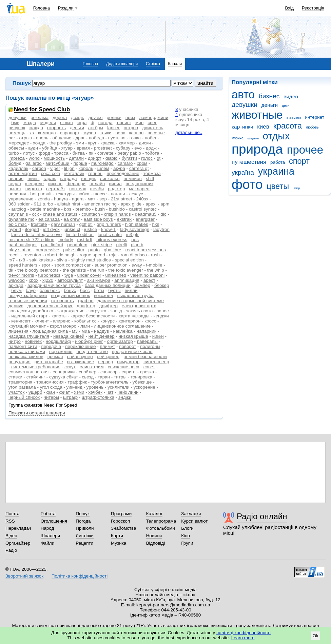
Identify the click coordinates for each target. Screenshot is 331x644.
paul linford (52, 245)
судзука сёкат (64, 377)
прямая (55, 357)
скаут (70, 367)
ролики (114, 118)
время (83, 148)
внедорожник (139, 184)
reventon (32, 255)
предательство (92, 352)
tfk (11, 270)
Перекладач (18, 528)
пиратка (34, 189)
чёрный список (24, 397)
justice (91, 229)
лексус (136, 194)
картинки (242, 127)
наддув (101, 331)
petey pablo (129, 153)
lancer (113, 128)
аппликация (127, 280)
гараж (50, 179)
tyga (69, 275)
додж (151, 148)
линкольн (110, 179)
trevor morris (21, 275)
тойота (152, 153)
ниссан (55, 184)
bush (100, 209)
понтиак (77, 189)
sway (137, 265)
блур (31, 290)
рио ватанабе (49, 362)
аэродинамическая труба (54, 285)
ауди (33, 148)
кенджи (161, 316)
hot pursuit (41, 194)
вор (103, 199)
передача (51, 346)
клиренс (61, 321)
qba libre (113, 250)
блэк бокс (50, 290)
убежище (142, 382)
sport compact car (72, 265)
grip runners (109, 224)
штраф (70, 397)
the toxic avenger (125, 270)
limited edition (80, 235)
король (86, 168)
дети (286, 105)
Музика (119, 543)
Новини (154, 536)
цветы (278, 186)
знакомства (294, 118)
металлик (74, 173)
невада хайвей (69, 336)
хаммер (127, 143)
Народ (47, 528)
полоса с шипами (27, 352)
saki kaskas (41, 260)
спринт (129, 372)
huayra (61, 199)
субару (123, 148)
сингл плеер (156, 362)
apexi (151, 204)
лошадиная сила (50, 331)
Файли (48, 543)
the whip (156, 270)
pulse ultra (74, 250)
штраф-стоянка (98, 397)
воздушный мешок (70, 296)
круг (92, 143)
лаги (85, 326)
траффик (77, 382)
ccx (35, 214)
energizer (145, 219)
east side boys (98, 219)
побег (151, 138)
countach (91, 214)
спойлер (87, 372)
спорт (299, 161)
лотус (29, 153)
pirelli (122, 245)
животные (257, 115)
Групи (187, 543)
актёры (96, 128)
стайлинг (36, 377)
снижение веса (124, 367)
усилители (119, 387)
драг (80, 138)
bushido (117, 209)
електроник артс (139, 306)
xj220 (48, 280)
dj (92, 123)
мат (91, 199)
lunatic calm (110, 235)
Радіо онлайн (262, 516)
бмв (15, 123)
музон (90, 133)
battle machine (45, 209)
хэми (79, 392)
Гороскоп (120, 521)
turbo (14, 153)
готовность (63, 301)
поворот (128, 346)
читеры (51, 397)
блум (16, 290)
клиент (42, 321)
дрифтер (109, 306)
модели (48, 123)
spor (46, 265)
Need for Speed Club (42, 110)
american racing (100, 204)
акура (119, 168)
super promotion (111, 265)
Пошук (83, 514)
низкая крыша (133, 336)
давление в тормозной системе (131, 301)
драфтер (86, 306)
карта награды (134, 316)
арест (149, 280)
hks (156, 224)
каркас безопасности (93, 316)
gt (159, 158)
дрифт (95, 158)
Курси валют (194, 521)
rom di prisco (134, 255)
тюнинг (124, 123)
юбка (84, 194)
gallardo (34, 163)
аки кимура (99, 280)
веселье (156, 133)
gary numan (63, 224)
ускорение (144, 387)
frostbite (39, 224)
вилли (131, 290)
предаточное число (132, 352)
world (34, 158)
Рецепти (84, 543)
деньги (270, 105)
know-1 (108, 229)
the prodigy (61, 143)
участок (16, 392)
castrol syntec (143, 209)
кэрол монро (63, 326)
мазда (30, 123)
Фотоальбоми (161, 528)
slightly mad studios (91, 260)
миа (86, 331)
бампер (142, 285)
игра (82, 123)
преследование (123, 173)
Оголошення (54, 521)
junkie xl (72, 229)
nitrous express (112, 240)
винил (115, 184)
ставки (15, 377)
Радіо (11, 550)
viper (55, 168)
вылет (15, 189)
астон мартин (23, 173)
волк (120, 133)
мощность (54, 158)
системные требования (36, 367)
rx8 (22, 260)
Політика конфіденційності (80, 576)
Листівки (85, 536)
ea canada (49, 219)
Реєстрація (313, 8)
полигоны (150, 346)
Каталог (154, 514)
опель (42, 138)
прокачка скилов (26, 357)
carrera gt (139, 168)
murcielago (102, 163)
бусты (114, 290)
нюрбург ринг (89, 341)
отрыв (25, 138)
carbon (39, 168)
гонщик (88, 179)
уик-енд (74, 387)
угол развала (22, 387)
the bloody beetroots (38, 270)
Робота (48, 514)
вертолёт (56, 189)
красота (288, 126)
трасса (61, 153)
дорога (60, 118)
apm (165, 204)
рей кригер (108, 357)
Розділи (66, 8)
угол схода (51, 387)
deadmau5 (146, 214)
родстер (116, 189)
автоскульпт (70, 280)
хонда (39, 143)
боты (99, 290)
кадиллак (18, 168)
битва (79, 153)
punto (94, 250)
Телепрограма (161, 521)
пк (91, 153)
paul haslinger (23, 245)
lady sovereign (134, 229)
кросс (150, 321)
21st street (122, 199)
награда (68, 179)
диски (145, 143)
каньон (136, 133)
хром (142, 163)
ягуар (67, 148)
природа (257, 149)
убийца (50, 148)
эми (80, 143)
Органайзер (18, 543)
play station (20, 250)
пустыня (117, 138)
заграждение (71, 311)
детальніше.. (189, 132)
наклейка (123, 331)
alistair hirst (69, 204)
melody (66, 240)
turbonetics (49, 275)
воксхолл (104, 296)
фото (247, 184)
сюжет (67, 123)
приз (130, 118)
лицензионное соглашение (122, 326)
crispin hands (118, 214)
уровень (95, 387)
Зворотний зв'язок (24, 576)
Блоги (187, 528)
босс (85, 290)
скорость (56, 128)
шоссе (100, 194)
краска (108, 143)
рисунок (17, 128)
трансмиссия (50, 382)
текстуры (65, 194)
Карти (117, 536)
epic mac (18, 224)
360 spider (19, 204)
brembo (83, 209)
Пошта (12, 514)
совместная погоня (28, 372)
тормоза (152, 173)
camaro (125, 163)
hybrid (15, 229)
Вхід (290, 8)
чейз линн (128, 392)
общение (253, 139)
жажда (36, 128)
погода (105, 123)
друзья (95, 118)
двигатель (153, 128)
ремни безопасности (145, 357)
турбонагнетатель (110, 382)
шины (33, 179)
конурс (108, 321)
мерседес (19, 143)
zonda (44, 199)
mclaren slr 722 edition (31, 240)
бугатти (130, 158)
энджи (125, 397)
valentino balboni (147, 275)
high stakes (137, 224)
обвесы (16, 148)
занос (163, 311)
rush (155, 255)
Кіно (186, 536)
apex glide (131, 204)
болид (15, 163)
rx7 (12, 260)
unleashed (116, 275)
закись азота (139, 311)
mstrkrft (85, 240)
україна (243, 172)
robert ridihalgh (60, 255)
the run (97, 270)
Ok (316, 636)
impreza (17, 158)
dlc (163, 214)
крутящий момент (27, 326)
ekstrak (124, 219)
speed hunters (23, 265)
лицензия (18, 331)
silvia (62, 260)
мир (139, 123)
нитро (15, 341)
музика (238, 138)
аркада (16, 285)
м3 (75, 331)
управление (21, 199)
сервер (106, 362)
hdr (12, 138)
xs (31, 133)
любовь (312, 127)
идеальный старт (29, 316)
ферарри (76, 184)
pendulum (77, 245)
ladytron (161, 229)
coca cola (51, 173)
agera (78, 199)
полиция (17, 194)
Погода (83, 521)
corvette (105, 153)
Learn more (243, 638)
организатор (120, 341)
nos (135, 240)
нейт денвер (102, 336)
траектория (20, 382)
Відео (11, 536)
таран (104, 377)
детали (76, 158)
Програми (121, 514)
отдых (276, 136)
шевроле (34, 184)
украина (276, 171)
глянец (95, 173)
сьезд (88, 377)
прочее (305, 150)
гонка (135, 138)
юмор (296, 188)
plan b (137, 245)
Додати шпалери (122, 64)
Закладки (191, 514)
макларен (139, 189)
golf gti (86, 224)
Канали (175, 64)
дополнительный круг (50, 306)
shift (150, 179)
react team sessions (145, 250)
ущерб (35, 392)
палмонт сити (23, 346)
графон (86, 301)
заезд (116, 311)
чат (110, 392)
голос (147, 158)
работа (278, 162)
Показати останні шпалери (37, 413)
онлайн (97, 184)
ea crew (72, 219)
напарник (147, 331)
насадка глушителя (29, 336)
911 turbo (44, 204)
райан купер (80, 357)
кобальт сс (85, 321)
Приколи (85, 528)
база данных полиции (108, 285)
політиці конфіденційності (244, 633)
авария (16, 179)
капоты (59, 316)
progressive (47, 250)
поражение (61, 352)
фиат (64, 392)
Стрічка (153, 64)
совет (149, 367)
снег (152, 123)
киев (263, 127)
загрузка (97, 311)
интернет (314, 117)
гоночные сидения (28, 301)
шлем (103, 168)
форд (44, 153)
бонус (70, 290)
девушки (245, 105)
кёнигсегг (21, 321)
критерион (130, 321)
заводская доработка (31, 311)
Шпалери (50, 536)
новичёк (33, 341)
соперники (64, 372)
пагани (118, 194)
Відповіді (156, 543)
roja (113, 255)
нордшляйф (58, 341)
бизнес (269, 96)
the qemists (74, 270)
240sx (142, 199)
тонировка (141, 377)
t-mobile (154, 265)
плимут (108, 346)
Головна (42, 8)
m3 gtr (132, 235)
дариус (16, 306)
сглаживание (81, 362)
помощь (17, 133)
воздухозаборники (28, 296)
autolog (19, 209)
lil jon (69, 168)
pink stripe (102, 245)
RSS (10, 521)
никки (158, 336)
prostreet (103, 148)
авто (243, 94)
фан (51, 392)
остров (131, 128)
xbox (34, 280)
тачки (106, 133)
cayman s (18, 214)
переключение (80, 346)
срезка (147, 372)
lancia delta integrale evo (36, 235)
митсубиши (58, 163)
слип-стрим (92, 367)
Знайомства (124, 528)
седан (15, 184)
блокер (162, 285)
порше (80, 163)
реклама (40, 118)
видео (291, 96)
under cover (89, 275)
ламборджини (154, 118)
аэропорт (70, 133)
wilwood (17, 280)
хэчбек (95, 392)
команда (47, 133)
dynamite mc (21, 219)
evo (138, 148)
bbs (68, 209)
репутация (20, 362)
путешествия (249, 162)
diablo (112, 158)
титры (120, 377)
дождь (77, 118)
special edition (129, 260)
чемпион (133, 179)
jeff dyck (51, 229)
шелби (97, 189)
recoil (14, 255)
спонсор (109, 372)
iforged (32, 229)
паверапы (147, 341)
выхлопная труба (135, 296)
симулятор (128, 362)
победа (96, 138)
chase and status (60, 214)
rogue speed (92, 255)
